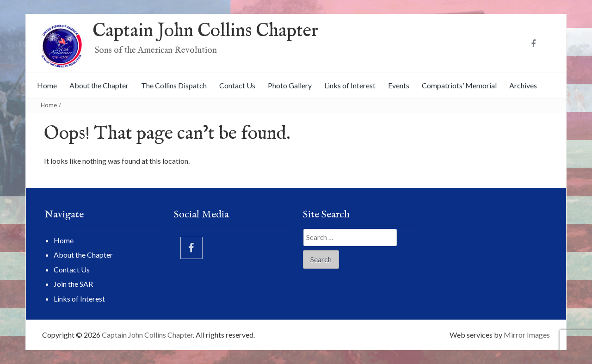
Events (399, 85)
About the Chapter (99, 85)
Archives (523, 85)
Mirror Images (527, 335)
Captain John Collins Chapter (205, 31)
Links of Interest (350, 85)
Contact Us (237, 85)
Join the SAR (73, 284)
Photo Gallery (290, 85)
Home (47, 85)
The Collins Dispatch (174, 85)
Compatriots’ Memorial (459, 85)
